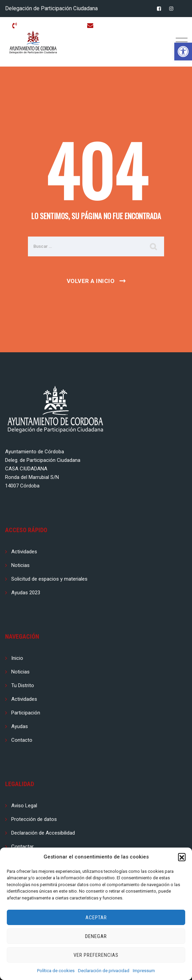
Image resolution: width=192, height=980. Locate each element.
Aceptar (96, 918)
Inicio (17, 658)
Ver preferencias (96, 955)
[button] (183, 52)
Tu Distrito (23, 685)
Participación (26, 713)
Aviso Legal (24, 806)
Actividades (24, 552)
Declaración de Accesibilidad (43, 833)
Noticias (20, 565)
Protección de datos (34, 819)
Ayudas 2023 (26, 593)
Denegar (96, 936)
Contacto (22, 740)
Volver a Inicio (91, 281)
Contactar (22, 847)
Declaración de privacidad (104, 971)
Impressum (144, 971)
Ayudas (20, 726)
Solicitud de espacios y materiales (49, 579)
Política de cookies (56, 971)
